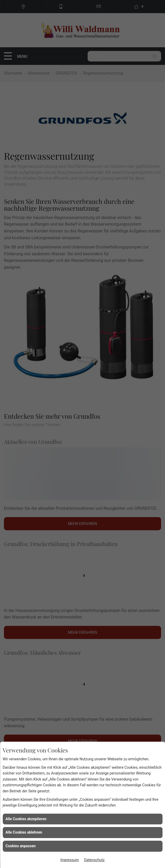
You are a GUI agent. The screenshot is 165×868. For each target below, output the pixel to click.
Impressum (70, 860)
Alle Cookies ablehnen (24, 832)
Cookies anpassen (21, 846)
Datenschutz (94, 860)
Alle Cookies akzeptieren (26, 819)
